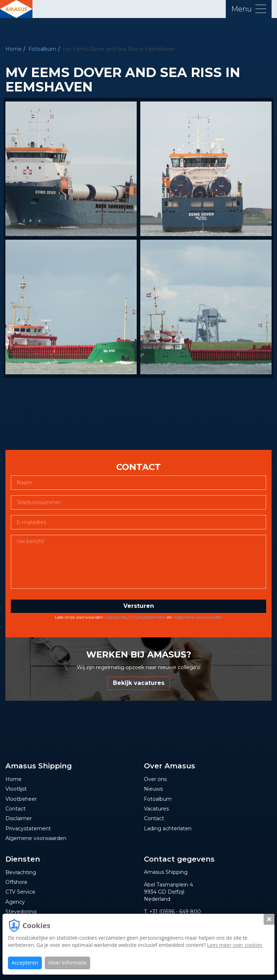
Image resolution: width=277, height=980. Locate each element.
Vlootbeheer (21, 799)
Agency (15, 902)
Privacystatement (148, 617)
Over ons (155, 779)
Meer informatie (67, 963)
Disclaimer (116, 617)
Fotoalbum (42, 49)
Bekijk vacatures (139, 683)
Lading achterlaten (168, 828)
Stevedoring (21, 912)
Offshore (16, 882)
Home (14, 49)
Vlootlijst (16, 789)
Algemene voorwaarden (198, 617)
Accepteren (25, 963)
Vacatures (156, 809)
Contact (16, 809)
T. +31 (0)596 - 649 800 (172, 912)
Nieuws (153, 789)
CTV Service (20, 892)
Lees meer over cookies (235, 945)
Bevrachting (21, 872)
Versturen (139, 606)
